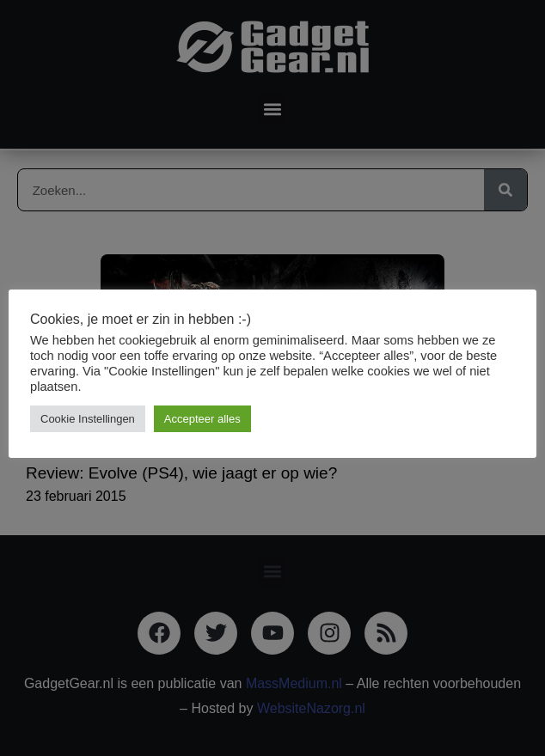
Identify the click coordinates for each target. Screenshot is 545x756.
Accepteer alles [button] (202, 419)
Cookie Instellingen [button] (88, 419)
